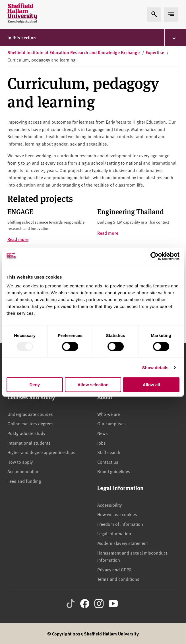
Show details (155, 367)
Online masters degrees (30, 423)
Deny (35, 385)
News (103, 433)
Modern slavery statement (123, 543)
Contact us (108, 462)
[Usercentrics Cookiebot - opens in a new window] (155, 256)
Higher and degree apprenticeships (41, 452)
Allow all (151, 385)
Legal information (114, 533)
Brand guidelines (114, 471)
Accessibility (109, 505)
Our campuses (111, 423)
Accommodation (23, 471)
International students (29, 443)
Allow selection (93, 385)
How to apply (20, 462)
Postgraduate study (26, 433)
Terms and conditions (118, 579)
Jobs (102, 443)
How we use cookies (117, 514)
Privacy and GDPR (114, 569)
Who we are (108, 414)
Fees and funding (24, 481)
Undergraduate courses (30, 414)
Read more (18, 239)
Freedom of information (120, 524)
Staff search (109, 452)
